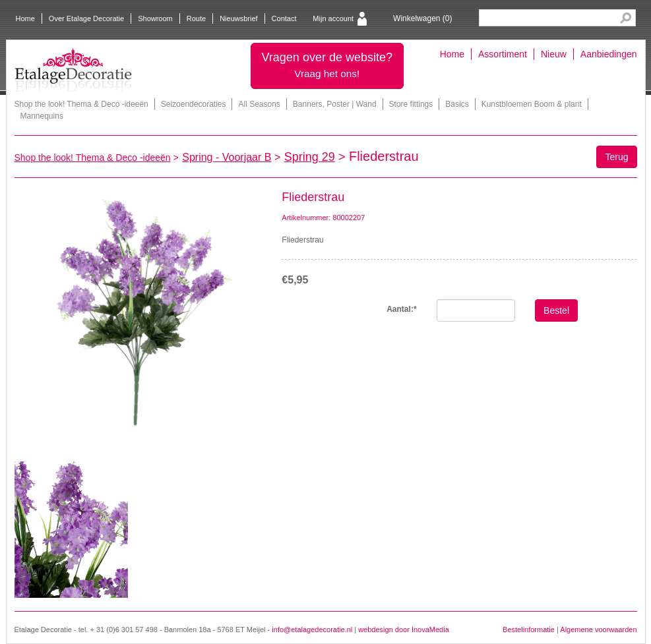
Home (25, 18)
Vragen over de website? (327, 65)
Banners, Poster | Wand (335, 104)
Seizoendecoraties (194, 104)
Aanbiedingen (609, 54)
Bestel (556, 310)
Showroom (155, 18)
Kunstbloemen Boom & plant (532, 104)
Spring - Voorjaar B (227, 157)
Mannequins (42, 116)
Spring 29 (310, 157)
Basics (457, 104)
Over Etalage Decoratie (86, 18)
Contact (284, 18)
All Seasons (259, 104)
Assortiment (503, 54)
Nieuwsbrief (238, 18)
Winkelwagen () (422, 18)
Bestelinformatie (529, 629)
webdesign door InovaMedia (404, 629)
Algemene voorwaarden (598, 629)
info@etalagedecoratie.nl (312, 629)
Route (196, 18)
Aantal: (401, 309)
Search (626, 18)
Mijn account (333, 18)
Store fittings (411, 104)
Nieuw (554, 54)
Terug (616, 157)
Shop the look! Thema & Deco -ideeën (81, 104)
